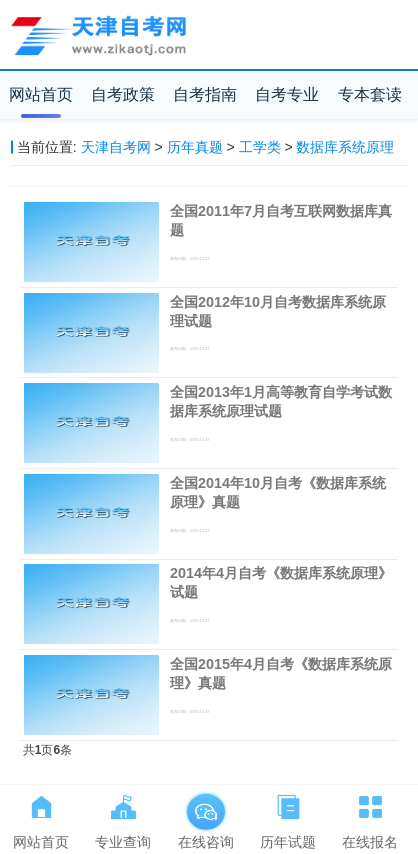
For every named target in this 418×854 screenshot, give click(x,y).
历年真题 (195, 147)
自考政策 (123, 94)
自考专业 (287, 94)
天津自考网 (116, 147)
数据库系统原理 (345, 147)
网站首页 (41, 94)
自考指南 (205, 94)
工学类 (260, 147)
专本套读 (370, 94)
